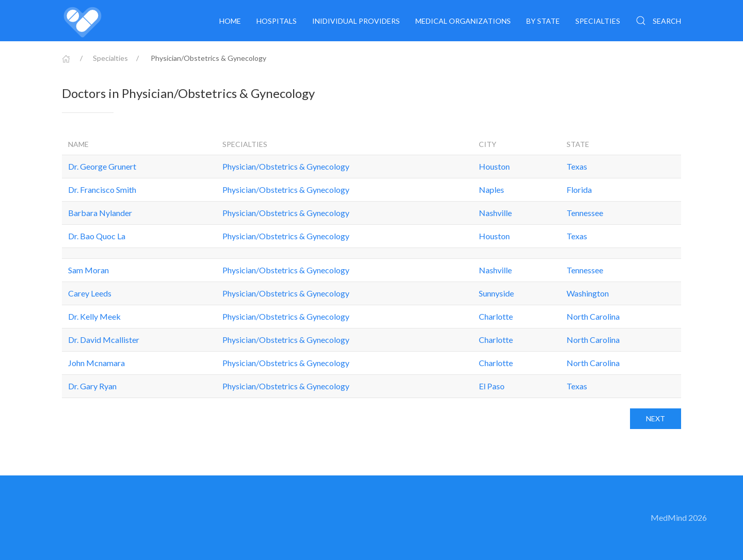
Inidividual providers (356, 21)
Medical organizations (463, 21)
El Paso (492, 386)
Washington (588, 293)
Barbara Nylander (100, 213)
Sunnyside (496, 293)
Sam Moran (88, 270)
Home (230, 21)
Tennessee (585, 213)
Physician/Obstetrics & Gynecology (286, 166)
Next (656, 418)
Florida (579, 190)
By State (543, 21)
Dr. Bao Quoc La (97, 236)
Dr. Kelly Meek (94, 316)
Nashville (495, 213)
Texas (577, 166)
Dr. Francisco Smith (102, 190)
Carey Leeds (90, 293)
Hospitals (277, 21)
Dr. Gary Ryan (92, 386)
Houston (494, 166)
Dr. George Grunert (102, 166)
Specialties (598, 21)
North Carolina (593, 316)
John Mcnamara (96, 363)
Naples (491, 190)
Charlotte (496, 316)
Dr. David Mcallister (104, 340)
